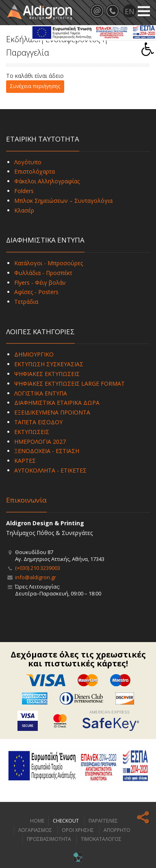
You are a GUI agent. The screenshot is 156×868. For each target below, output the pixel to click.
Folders (24, 191)
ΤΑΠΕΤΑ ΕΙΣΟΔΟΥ (38, 422)
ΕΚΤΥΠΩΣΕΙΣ (32, 432)
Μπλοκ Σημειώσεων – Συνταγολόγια (63, 201)
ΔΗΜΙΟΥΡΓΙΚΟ (34, 354)
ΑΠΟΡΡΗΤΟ (117, 830)
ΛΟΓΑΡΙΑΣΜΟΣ (35, 830)
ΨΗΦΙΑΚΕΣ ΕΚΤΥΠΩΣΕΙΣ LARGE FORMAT (69, 384)
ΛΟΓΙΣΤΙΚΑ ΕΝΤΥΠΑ (41, 393)
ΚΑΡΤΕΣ (25, 461)
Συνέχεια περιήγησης (35, 86)
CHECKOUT (66, 821)
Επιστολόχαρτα (35, 171)
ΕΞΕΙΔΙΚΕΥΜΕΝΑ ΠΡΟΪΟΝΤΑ (52, 412)
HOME (37, 821)
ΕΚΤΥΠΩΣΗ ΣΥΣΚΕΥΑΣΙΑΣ (49, 364)
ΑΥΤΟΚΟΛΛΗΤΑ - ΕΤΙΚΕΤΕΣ (50, 470)
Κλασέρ (24, 210)
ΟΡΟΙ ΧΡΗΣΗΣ (78, 830)
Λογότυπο (28, 162)
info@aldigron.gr (36, 577)
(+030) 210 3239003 (38, 568)
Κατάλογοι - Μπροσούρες (49, 263)
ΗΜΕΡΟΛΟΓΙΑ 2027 (40, 442)
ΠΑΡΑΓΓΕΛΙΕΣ (103, 821)
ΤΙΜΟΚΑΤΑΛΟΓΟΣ (101, 839)
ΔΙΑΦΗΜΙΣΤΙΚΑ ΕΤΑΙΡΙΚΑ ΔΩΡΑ (57, 403)
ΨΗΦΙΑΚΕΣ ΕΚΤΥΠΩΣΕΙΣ (47, 374)
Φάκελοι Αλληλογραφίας (47, 181)
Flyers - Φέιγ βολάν (40, 283)
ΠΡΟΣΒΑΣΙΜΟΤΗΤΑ (49, 839)
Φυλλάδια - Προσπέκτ (43, 273)
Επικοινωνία (26, 500)
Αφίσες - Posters (36, 292)
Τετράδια (26, 302)
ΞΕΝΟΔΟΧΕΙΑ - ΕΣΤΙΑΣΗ (47, 451)
